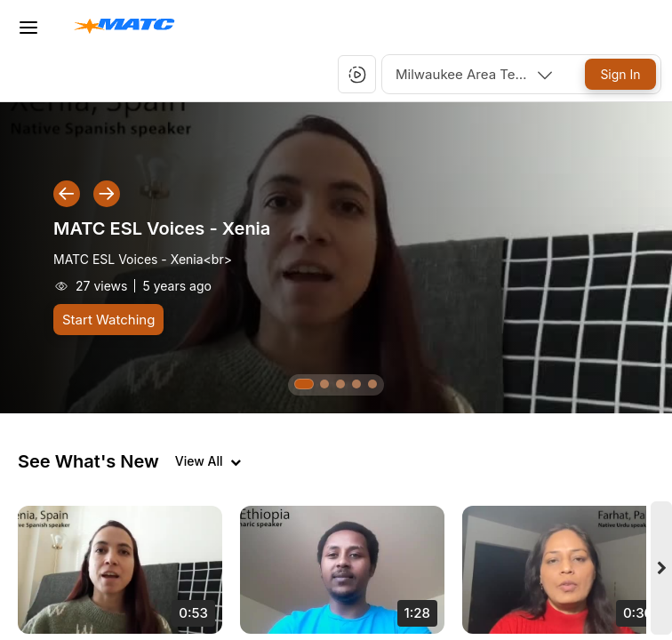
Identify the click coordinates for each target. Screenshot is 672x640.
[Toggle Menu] (28, 28)
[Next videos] (661, 568)
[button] (357, 75)
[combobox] (476, 74)
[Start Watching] (108, 320)
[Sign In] (620, 74)
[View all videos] (208, 461)
